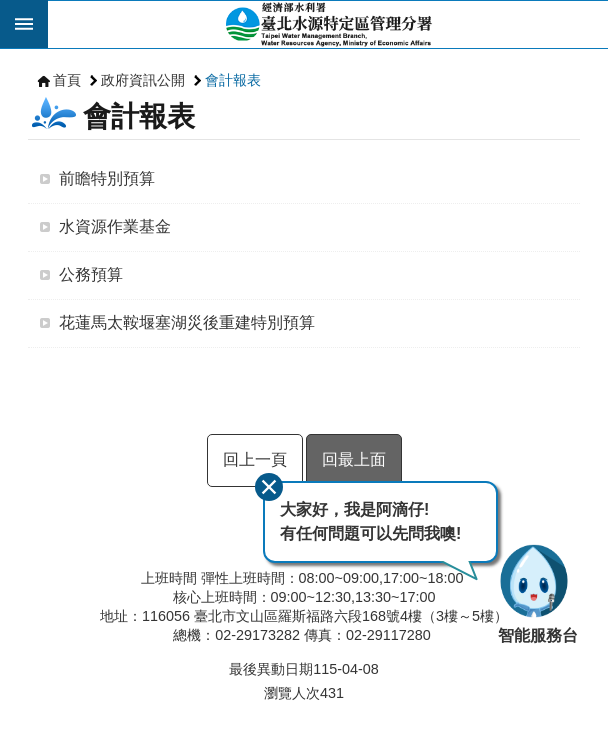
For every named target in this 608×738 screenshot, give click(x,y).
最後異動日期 (271, 669)
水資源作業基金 (115, 226)
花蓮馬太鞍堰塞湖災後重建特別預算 (187, 322)
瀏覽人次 (292, 693)
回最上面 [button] (354, 459)
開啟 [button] (24, 24)
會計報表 (233, 80)
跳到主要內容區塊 (10, 10)
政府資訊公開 (143, 80)
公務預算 (91, 274)
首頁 (67, 80)
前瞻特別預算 (107, 178)
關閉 (269, 487)
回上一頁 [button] (255, 459)
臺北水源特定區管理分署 (328, 24)
